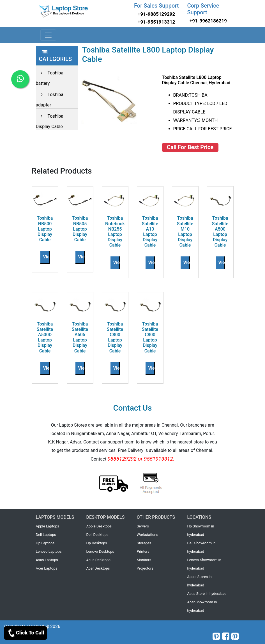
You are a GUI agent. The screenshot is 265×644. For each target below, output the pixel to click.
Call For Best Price (190, 147)
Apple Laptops (48, 526)
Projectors (145, 568)
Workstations (148, 535)
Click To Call (26, 633)
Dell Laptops (46, 535)
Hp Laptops (45, 543)
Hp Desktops (97, 543)
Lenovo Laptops (49, 551)
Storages (144, 543)
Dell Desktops (97, 535)
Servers (143, 526)
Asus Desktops (99, 560)
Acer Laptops (47, 568)
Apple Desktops (99, 526)
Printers (143, 551)
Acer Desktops (98, 568)
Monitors (144, 560)
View (48, 257)
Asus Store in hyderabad (207, 594)
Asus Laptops (47, 560)
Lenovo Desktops (100, 551)
